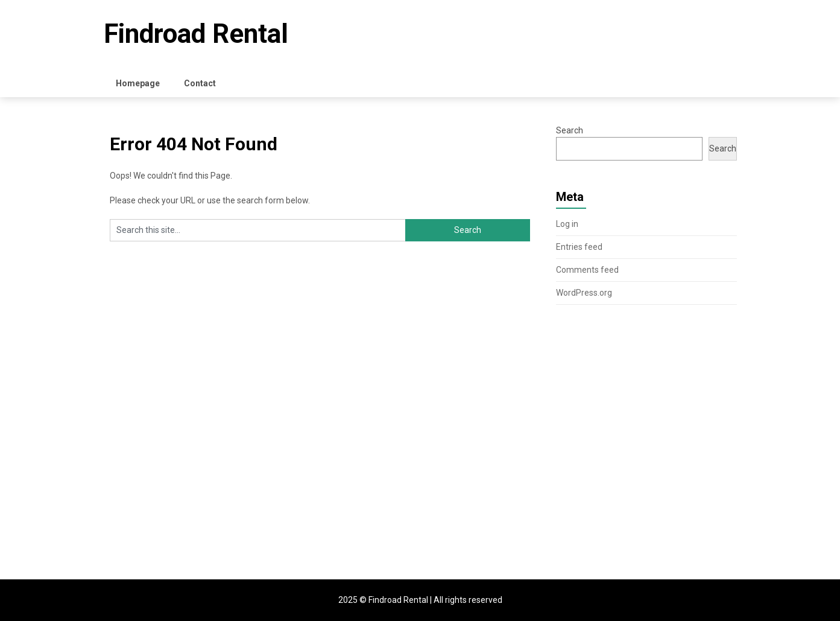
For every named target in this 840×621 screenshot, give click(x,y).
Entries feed (579, 247)
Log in (567, 224)
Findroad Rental (196, 34)
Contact (200, 83)
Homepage (138, 83)
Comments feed (587, 270)
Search (570, 130)
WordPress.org (584, 293)
